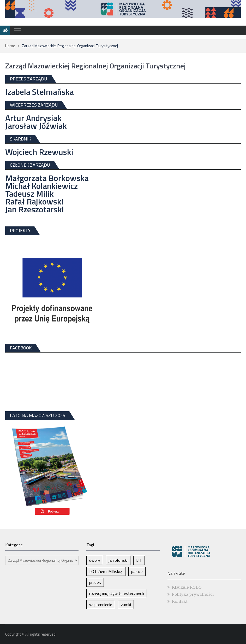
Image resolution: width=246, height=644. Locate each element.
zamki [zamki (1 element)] (126, 605)
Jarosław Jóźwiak (36, 126)
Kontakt (180, 601)
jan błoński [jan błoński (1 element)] (118, 560)
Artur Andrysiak (33, 118)
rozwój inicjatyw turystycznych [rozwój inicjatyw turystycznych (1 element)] (117, 593)
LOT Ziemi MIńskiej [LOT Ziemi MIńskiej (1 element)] (106, 571)
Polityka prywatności (193, 594)
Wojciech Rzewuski (39, 152)
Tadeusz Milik (29, 194)
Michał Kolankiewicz (41, 186)
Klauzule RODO (187, 587)
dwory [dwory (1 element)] (95, 560)
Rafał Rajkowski (34, 201)
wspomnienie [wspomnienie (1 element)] (101, 605)
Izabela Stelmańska (40, 92)
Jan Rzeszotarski (35, 209)
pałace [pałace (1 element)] (137, 571)
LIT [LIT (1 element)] (139, 560)
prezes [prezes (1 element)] (95, 582)
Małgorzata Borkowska (47, 178)
